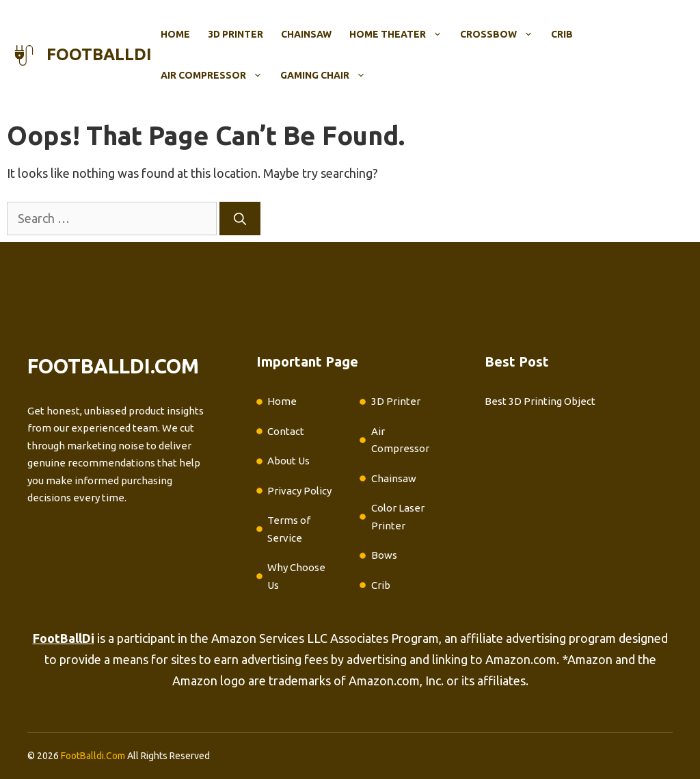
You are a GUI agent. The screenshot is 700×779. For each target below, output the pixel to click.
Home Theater (400, 34)
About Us (288, 461)
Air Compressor (216, 75)
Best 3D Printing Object (540, 401)
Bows (384, 555)
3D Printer (235, 34)
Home (175, 34)
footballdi (99, 54)
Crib (562, 34)
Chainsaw (306, 34)
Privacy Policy (299, 491)
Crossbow (501, 34)
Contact (286, 431)
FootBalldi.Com (93, 756)
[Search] (240, 219)
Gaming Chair (327, 75)
